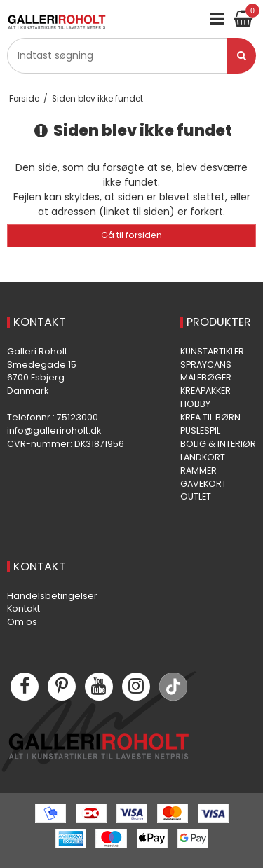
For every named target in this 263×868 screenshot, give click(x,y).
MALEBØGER (206, 377)
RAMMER (198, 470)
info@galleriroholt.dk (54, 430)
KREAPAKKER (205, 391)
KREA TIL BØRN (210, 417)
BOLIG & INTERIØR (218, 444)
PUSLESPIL (200, 430)
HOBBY (195, 404)
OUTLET (196, 496)
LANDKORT (203, 457)
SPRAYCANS (206, 365)
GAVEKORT (203, 484)
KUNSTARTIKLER (212, 351)
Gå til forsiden (131, 235)
